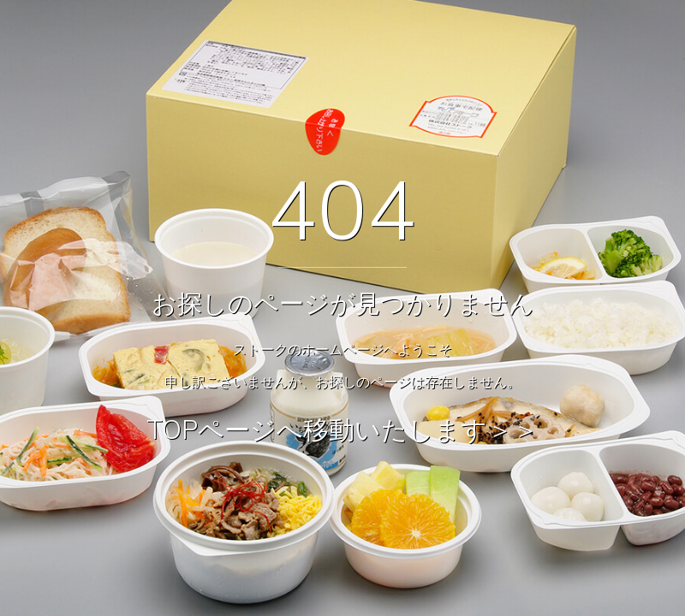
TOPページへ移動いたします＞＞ (342, 429)
